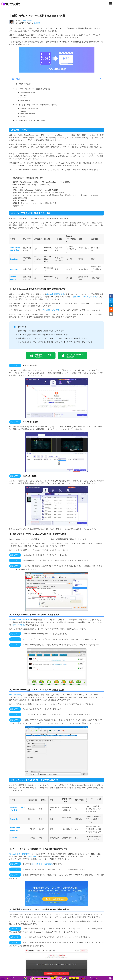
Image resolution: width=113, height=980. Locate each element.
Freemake (23, 98)
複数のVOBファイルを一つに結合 (86, 297)
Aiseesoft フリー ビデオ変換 (29, 108)
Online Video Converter (27, 114)
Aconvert (23, 116)
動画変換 (37, 23)
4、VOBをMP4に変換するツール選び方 (31, 121)
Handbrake (23, 95)
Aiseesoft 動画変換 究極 (27, 93)
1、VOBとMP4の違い (24, 84)
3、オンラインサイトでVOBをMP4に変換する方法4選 (36, 105)
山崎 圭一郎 (27, 20)
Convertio (23, 111)
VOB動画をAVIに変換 (51, 310)
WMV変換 (32, 857)
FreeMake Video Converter (19, 620)
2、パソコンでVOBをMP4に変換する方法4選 (33, 89)
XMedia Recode (25, 100)
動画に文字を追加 (19, 625)
